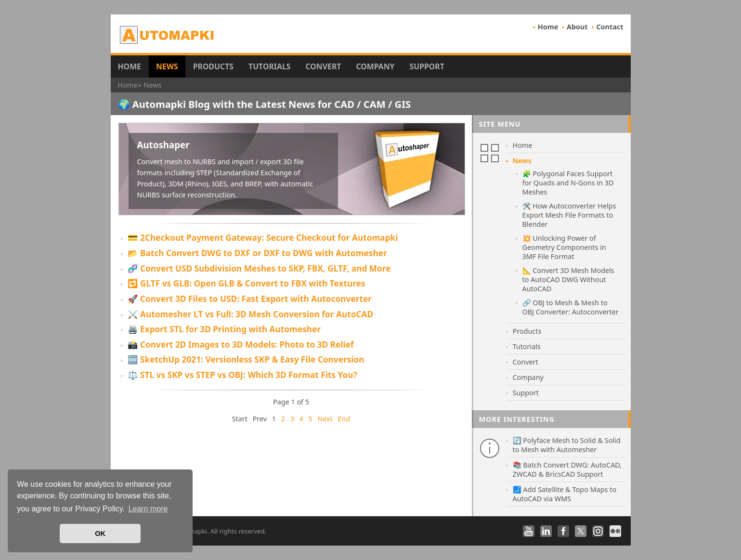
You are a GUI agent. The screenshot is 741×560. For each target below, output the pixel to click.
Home (548, 27)
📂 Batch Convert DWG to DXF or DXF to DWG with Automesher (257, 253)
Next (325, 419)
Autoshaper (163, 145)
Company (375, 66)
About (577, 27)
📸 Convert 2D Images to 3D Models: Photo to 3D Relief (241, 345)
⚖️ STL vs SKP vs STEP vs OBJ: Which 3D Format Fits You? (242, 375)
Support (427, 66)
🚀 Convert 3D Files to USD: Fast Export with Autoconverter (250, 299)
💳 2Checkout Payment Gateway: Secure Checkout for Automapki (263, 238)
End (344, 419)
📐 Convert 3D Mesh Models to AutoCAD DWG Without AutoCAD (568, 280)
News (167, 66)
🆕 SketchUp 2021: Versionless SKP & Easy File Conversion (246, 359)
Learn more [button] (148, 509)
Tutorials (270, 66)
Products (213, 66)
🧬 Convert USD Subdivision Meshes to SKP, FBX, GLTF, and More (259, 268)
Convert (324, 66)
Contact (610, 27)
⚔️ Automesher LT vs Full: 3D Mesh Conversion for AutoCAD (251, 314)
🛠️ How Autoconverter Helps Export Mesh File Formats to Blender (569, 215)
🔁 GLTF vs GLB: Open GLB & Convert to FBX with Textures (247, 283)
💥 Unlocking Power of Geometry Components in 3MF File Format (564, 247)
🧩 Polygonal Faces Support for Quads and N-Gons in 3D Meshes (568, 183)
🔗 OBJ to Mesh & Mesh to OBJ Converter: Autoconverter (571, 307)
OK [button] (100, 534)
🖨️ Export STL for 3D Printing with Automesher (224, 329)
